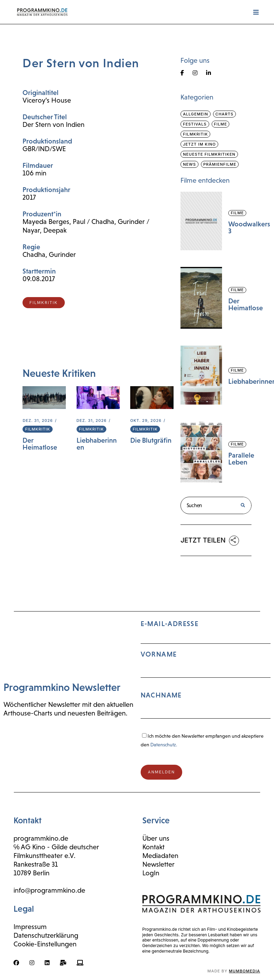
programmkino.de (41, 838)
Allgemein (196, 114)
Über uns (156, 838)
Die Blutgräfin (151, 440)
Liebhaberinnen (97, 444)
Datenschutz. (164, 745)
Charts (224, 114)
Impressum (30, 927)
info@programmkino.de (49, 890)
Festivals (195, 124)
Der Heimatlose (40, 444)
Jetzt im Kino (199, 144)
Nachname (161, 695)
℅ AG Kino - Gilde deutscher (56, 847)
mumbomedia (245, 971)
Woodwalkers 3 (249, 227)
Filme (221, 124)
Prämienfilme (220, 164)
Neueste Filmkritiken (209, 154)
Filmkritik (37, 429)
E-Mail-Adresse (206, 672)
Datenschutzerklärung (46, 935)
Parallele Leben (241, 459)
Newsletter (158, 864)
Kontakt (153, 847)
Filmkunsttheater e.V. (45, 856)
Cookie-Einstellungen (45, 944)
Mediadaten (160, 856)
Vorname (159, 654)
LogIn (151, 873)
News (189, 164)
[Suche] (242, 505)
